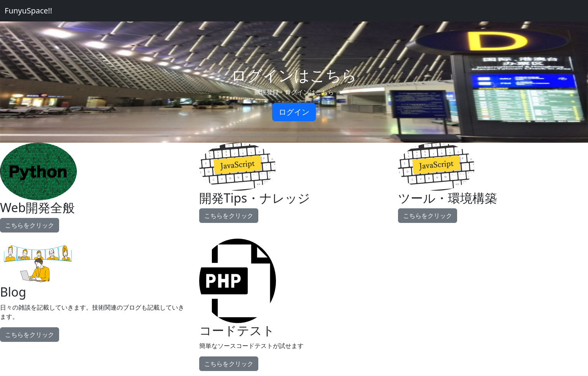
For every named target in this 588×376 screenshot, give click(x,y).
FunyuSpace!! (28, 11)
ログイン (294, 112)
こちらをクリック (30, 225)
